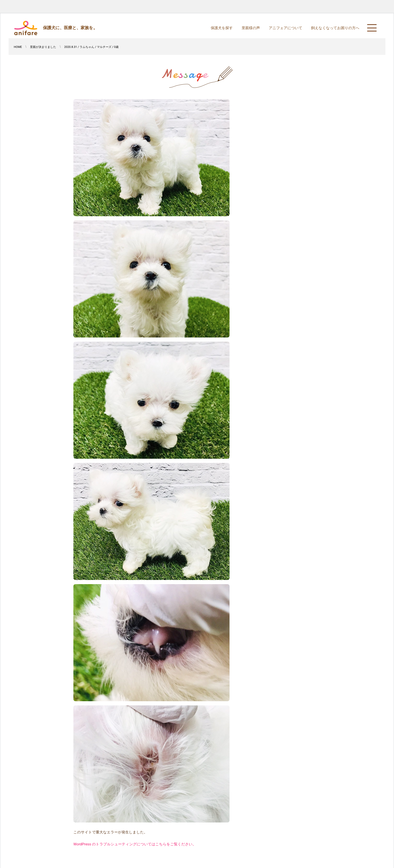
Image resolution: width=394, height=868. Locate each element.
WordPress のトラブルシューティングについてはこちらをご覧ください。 (135, 844)
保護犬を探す (222, 28)
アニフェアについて (286, 28)
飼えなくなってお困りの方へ (335, 28)
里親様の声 (251, 28)
